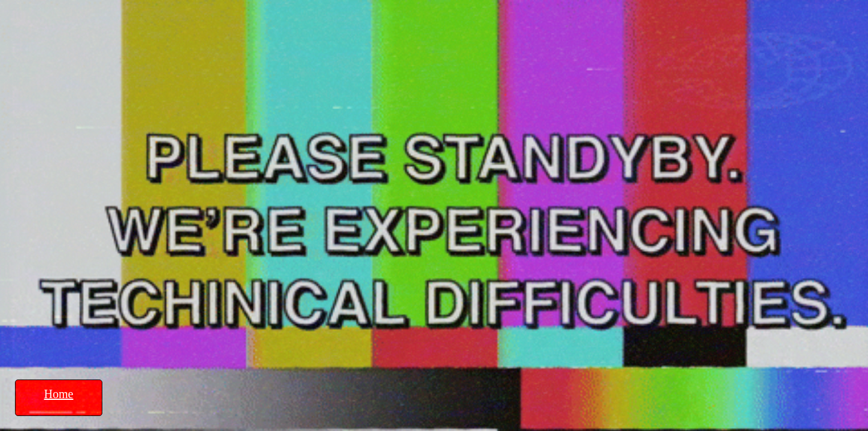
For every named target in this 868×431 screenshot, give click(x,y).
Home (59, 394)
